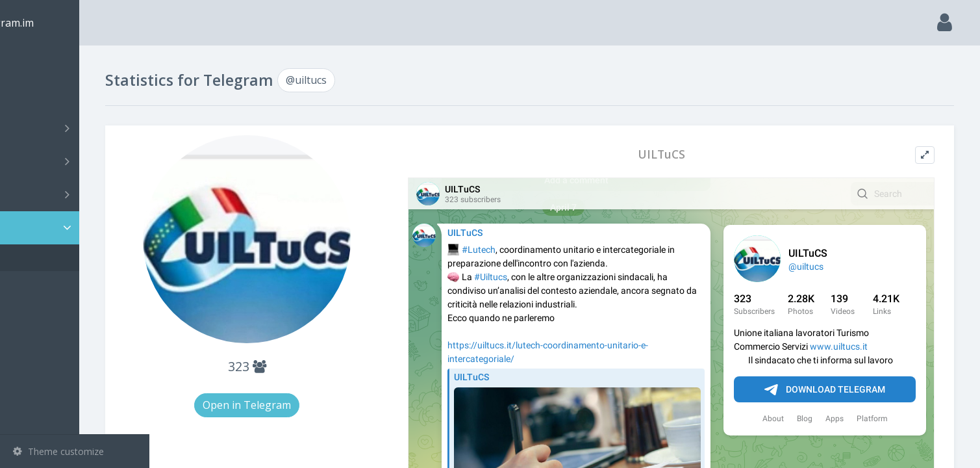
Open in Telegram (305, 405)
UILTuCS (685, 154)
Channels (76, 128)
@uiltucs (50, 258)
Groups (76, 161)
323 (305, 366)
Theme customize (58, 451)
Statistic (79, 228)
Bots (76, 194)
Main (31, 62)
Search (34, 95)
